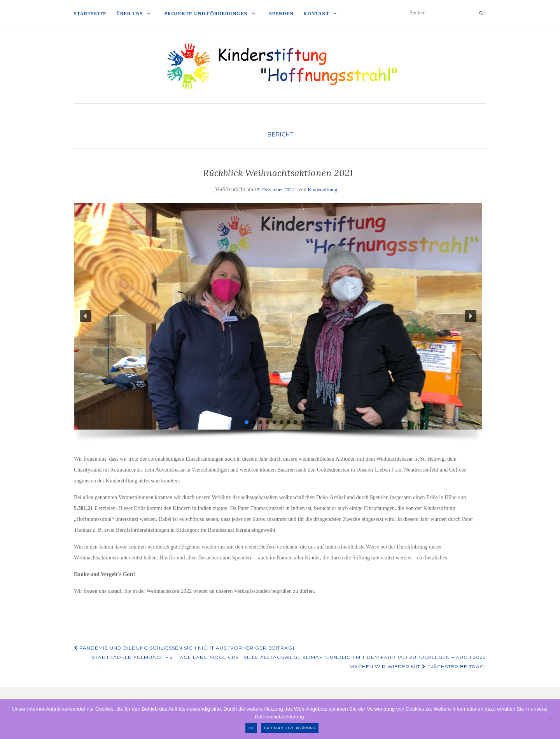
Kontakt (316, 14)
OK (251, 728)
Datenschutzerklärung (290, 728)
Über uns (129, 14)
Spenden (281, 14)
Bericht (280, 135)
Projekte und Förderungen (206, 14)
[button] (86, 316)
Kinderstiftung (322, 190)
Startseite (90, 14)
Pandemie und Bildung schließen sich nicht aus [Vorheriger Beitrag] (184, 648)
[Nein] (550, 719)
